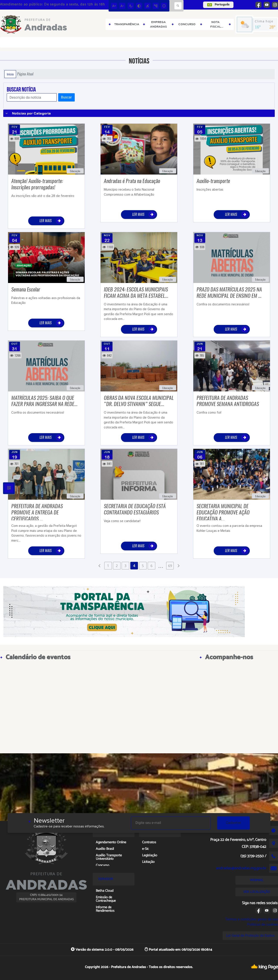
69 (170, 566)
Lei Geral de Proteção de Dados (250, 936)
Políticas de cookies (263, 924)
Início (10, 74)
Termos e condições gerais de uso (252, 919)
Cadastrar (233, 823)
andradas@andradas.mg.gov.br (241, 868)
